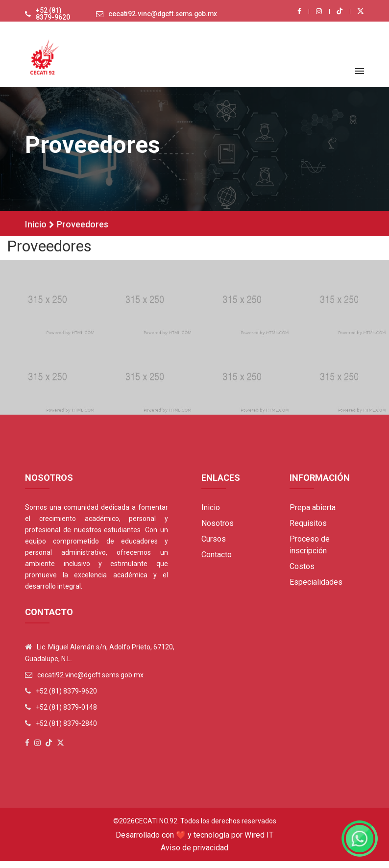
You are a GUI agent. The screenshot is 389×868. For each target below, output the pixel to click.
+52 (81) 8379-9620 (49, 18)
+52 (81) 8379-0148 (66, 714)
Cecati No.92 (156, 828)
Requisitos (308, 530)
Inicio (36, 231)
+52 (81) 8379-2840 (66, 730)
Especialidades (316, 589)
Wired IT (259, 842)
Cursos (214, 546)
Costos (302, 573)
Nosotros (218, 530)
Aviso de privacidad (194, 855)
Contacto (217, 561)
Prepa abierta (313, 514)
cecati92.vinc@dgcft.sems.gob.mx (161, 18)
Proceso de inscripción (310, 552)
